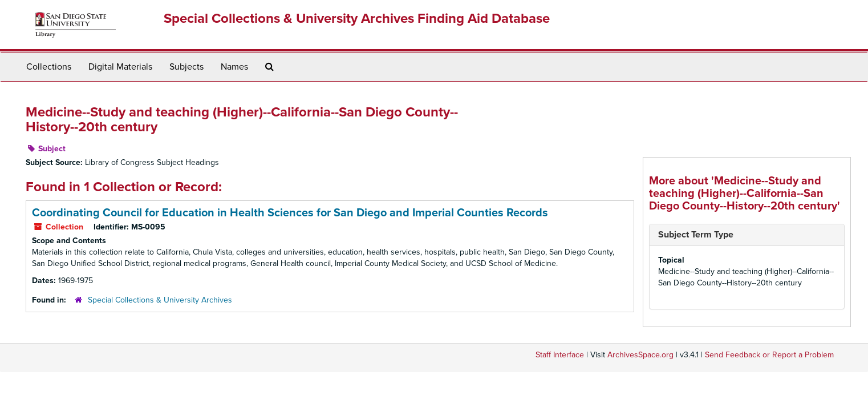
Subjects (186, 67)
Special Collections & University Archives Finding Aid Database (357, 19)
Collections (49, 67)
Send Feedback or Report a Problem (769, 355)
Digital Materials (120, 67)
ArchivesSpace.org (640, 355)
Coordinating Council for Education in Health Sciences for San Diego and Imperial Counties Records (290, 213)
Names (234, 67)
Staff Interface (560, 355)
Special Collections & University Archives (160, 300)
